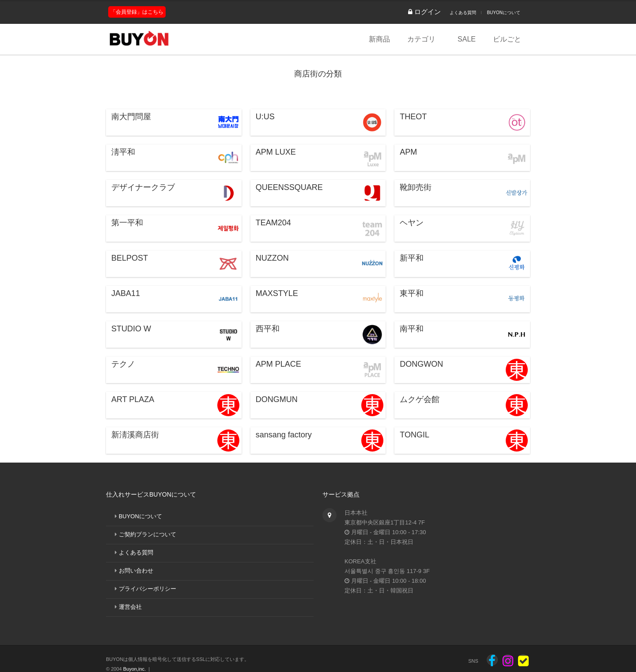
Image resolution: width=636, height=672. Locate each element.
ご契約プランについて (148, 534)
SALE (467, 39)
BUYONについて (503, 13)
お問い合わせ (136, 571)
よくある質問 (463, 13)
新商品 (379, 39)
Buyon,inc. (134, 669)
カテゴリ (421, 39)
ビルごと (507, 39)
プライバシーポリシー (148, 589)
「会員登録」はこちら (137, 12)
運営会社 (130, 607)
